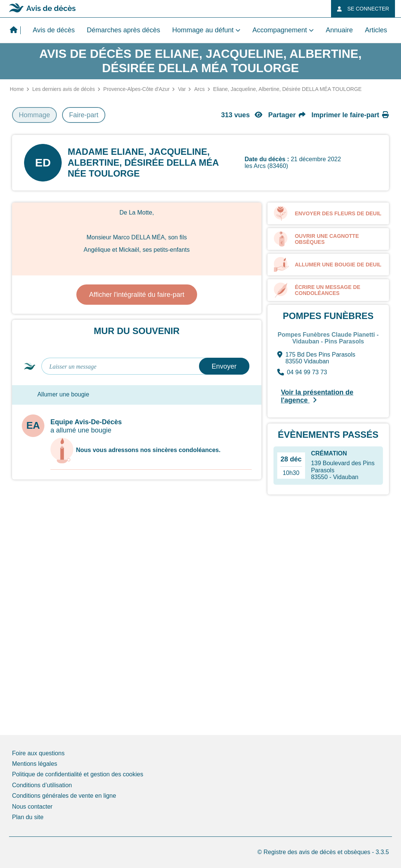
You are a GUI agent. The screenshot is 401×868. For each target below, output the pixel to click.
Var (182, 89)
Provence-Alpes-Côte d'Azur (137, 89)
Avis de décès (54, 30)
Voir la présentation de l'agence (317, 396)
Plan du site (28, 817)
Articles (376, 30)
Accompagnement (280, 30)
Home (17, 89)
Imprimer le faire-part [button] (350, 115)
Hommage (34, 115)
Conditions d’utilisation (42, 785)
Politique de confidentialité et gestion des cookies (78, 774)
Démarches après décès (124, 30)
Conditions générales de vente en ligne (64, 796)
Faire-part (84, 115)
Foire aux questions (38, 753)
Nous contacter (32, 807)
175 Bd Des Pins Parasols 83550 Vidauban (316, 358)
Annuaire (339, 30)
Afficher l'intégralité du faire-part (137, 295)
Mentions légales (35, 764)
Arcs (199, 89)
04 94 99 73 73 (302, 372)
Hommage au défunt (203, 30)
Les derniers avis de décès (64, 89)
